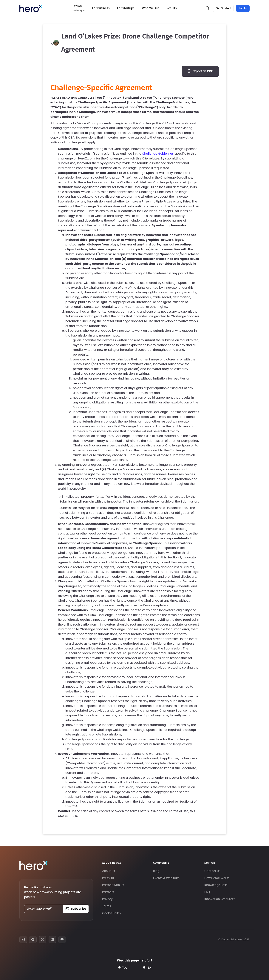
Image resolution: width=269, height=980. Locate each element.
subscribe (76, 909)
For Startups (126, 8)
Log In (243, 8)
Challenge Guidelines (158, 154)
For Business (101, 8)
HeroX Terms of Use (65, 133)
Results (172, 8)
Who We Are (151, 8)
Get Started (223, 8)
